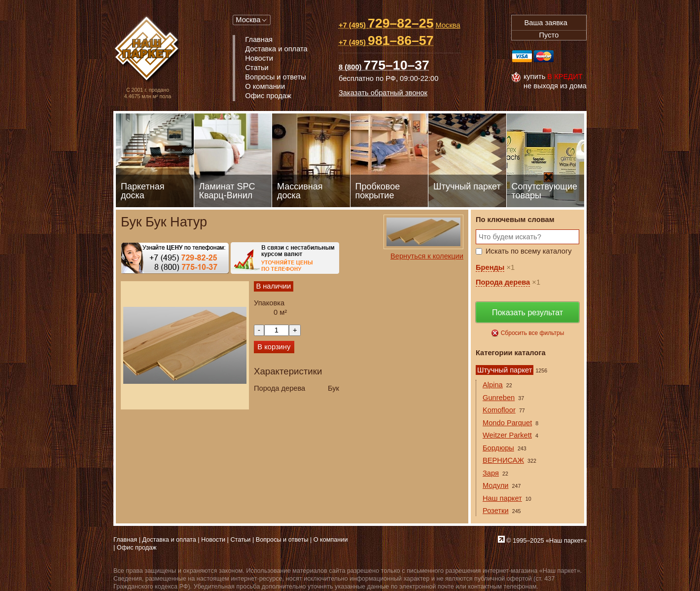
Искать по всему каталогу (529, 251)
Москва (248, 20)
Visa (522, 56)
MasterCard (544, 56)
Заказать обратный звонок (383, 93)
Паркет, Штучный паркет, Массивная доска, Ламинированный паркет (148, 50)
